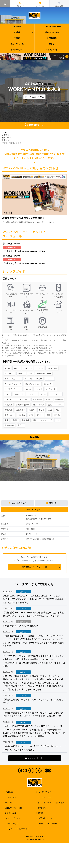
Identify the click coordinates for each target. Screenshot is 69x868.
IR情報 (41, 813)
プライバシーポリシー (47, 824)
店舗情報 (5, 135)
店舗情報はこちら (35, 125)
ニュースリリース (46, 797)
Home (4, 132)
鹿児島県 (5, 138)
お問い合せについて (47, 818)
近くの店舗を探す (35, 509)
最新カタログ (11, 803)
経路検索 (51, 503)
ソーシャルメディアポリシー (17, 829)
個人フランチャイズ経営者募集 (51, 803)
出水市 (5, 140)
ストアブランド (45, 792)
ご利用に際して (12, 824)
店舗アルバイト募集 (14, 808)
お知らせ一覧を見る (35, 758)
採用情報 (42, 808)
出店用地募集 (11, 813)
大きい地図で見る (18, 503)
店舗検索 (9, 792)
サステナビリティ (13, 818)
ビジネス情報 (11, 797)
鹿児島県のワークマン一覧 (34, 567)
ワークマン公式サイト (34, 15)
